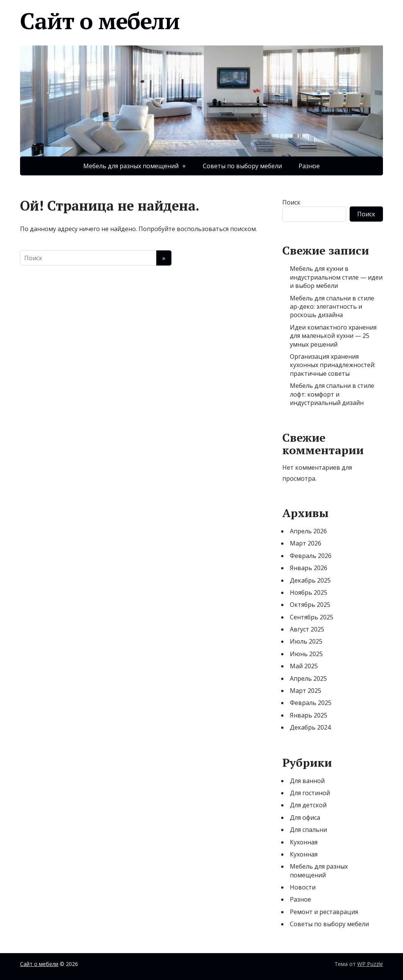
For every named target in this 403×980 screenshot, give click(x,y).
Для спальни (308, 830)
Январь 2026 (309, 568)
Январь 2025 (309, 715)
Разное (309, 166)
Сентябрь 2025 (312, 617)
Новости (303, 887)
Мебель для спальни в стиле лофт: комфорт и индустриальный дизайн (332, 394)
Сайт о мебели (100, 21)
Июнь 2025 (306, 654)
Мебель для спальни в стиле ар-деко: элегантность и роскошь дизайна (332, 307)
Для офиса (305, 817)
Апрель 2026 (308, 531)
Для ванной (307, 781)
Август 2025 (307, 629)
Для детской (308, 805)
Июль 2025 (306, 641)
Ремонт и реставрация (324, 912)
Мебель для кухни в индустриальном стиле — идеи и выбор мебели (336, 277)
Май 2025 (304, 666)
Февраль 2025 (311, 703)
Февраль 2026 (311, 556)
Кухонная (304, 842)
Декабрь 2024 (310, 727)
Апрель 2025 (308, 678)
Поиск (291, 202)
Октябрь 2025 (310, 605)
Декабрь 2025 (310, 580)
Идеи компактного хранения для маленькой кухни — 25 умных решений (333, 336)
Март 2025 (306, 691)
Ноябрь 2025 (309, 592)
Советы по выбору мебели (242, 166)
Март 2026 (306, 543)
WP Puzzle (370, 964)
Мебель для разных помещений (131, 166)
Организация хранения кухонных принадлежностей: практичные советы (333, 365)
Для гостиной (310, 793)
